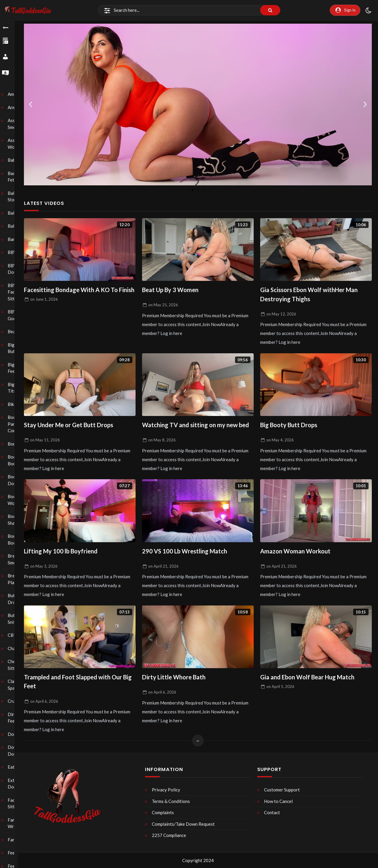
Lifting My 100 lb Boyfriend (62, 552)
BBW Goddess (15, 315)
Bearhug (15, 331)
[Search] (189, 10)
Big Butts (15, 348)
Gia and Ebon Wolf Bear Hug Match (310, 679)
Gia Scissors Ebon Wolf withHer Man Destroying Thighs (311, 295)
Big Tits (15, 388)
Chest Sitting (15, 665)
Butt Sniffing (15, 619)
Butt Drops (15, 599)
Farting (15, 840)
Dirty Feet (15, 718)
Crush (15, 701)
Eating (15, 767)
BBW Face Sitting (15, 292)
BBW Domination (15, 269)
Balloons (15, 226)
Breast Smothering (15, 559)
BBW (15, 252)
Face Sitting (15, 803)
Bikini (15, 404)
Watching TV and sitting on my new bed (198, 426)
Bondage (15, 444)
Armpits (15, 107)
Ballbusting (15, 213)
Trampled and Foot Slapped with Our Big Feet (75, 683)
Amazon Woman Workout (296, 552)
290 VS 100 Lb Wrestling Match (186, 552)
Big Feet (15, 368)
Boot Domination (15, 480)
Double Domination (15, 750)
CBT (15, 635)
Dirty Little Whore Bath (175, 679)
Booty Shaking (15, 520)
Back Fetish (15, 177)
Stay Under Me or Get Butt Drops (71, 426)
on (44, 309)
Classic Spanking (15, 685)
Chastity (15, 648)
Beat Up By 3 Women (172, 290)
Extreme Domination (15, 784)
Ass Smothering (15, 124)
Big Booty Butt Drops (290, 426)
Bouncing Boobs (15, 539)
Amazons (15, 94)
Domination (15, 734)
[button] (31, 105)
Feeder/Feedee (15, 853)
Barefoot (15, 239)
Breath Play (15, 579)
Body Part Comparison (15, 424)
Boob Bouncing (15, 460)
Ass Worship (15, 144)
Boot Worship (15, 500)
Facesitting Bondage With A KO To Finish (73, 295)
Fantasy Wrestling (15, 823)
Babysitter (15, 160)
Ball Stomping (15, 196)
